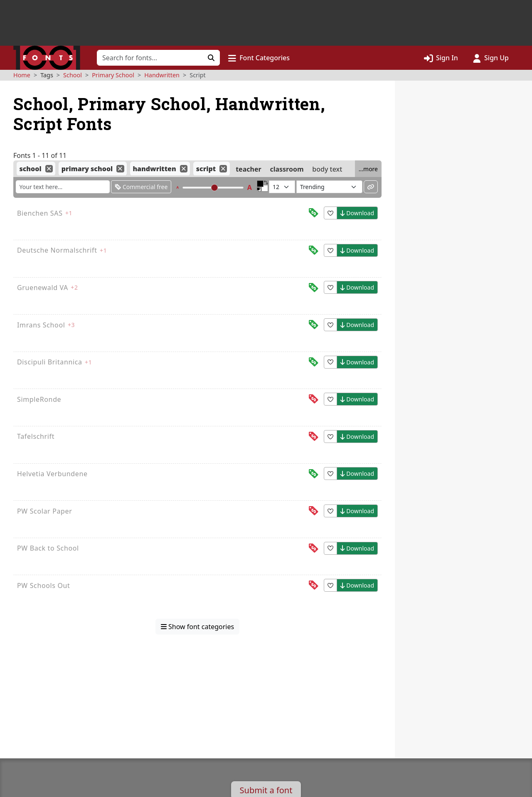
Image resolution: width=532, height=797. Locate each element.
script (206, 169)
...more (368, 169)
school (30, 169)
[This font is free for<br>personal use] (313, 399)
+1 (69, 213)
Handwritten (162, 75)
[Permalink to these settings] (371, 187)
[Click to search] (211, 58)
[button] (259, 58)
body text (327, 169)
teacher (248, 169)
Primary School (113, 75)
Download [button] (357, 213)
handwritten (154, 169)
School (73, 75)
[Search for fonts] (150, 58)
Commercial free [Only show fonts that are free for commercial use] (141, 187)
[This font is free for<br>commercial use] (313, 213)
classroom (287, 169)
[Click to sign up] (491, 58)
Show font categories (197, 627)
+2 (74, 287)
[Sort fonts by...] (329, 187)
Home (22, 75)
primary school (87, 169)
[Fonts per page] (282, 187)
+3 (71, 325)
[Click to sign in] (441, 58)
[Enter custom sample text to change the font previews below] (63, 187)
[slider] (214, 188)
